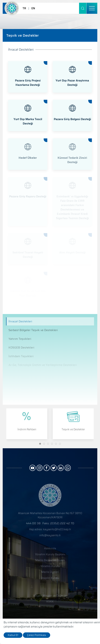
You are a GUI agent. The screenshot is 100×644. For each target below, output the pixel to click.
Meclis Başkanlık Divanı (50, 560)
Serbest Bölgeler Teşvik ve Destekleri (33, 330)
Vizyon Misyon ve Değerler (50, 596)
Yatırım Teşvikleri (20, 339)
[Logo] (12, 8)
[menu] (92, 8)
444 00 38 (33, 523)
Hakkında (50, 548)
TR (24, 8)
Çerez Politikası (37, 635)
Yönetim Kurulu (50, 566)
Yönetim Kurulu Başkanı (50, 554)
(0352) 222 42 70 (62, 523)
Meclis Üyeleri (50, 572)
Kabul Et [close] (13, 635)
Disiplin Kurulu (50, 578)
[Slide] (40, 444)
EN (33, 8)
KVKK (50, 602)
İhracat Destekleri (20, 321)
